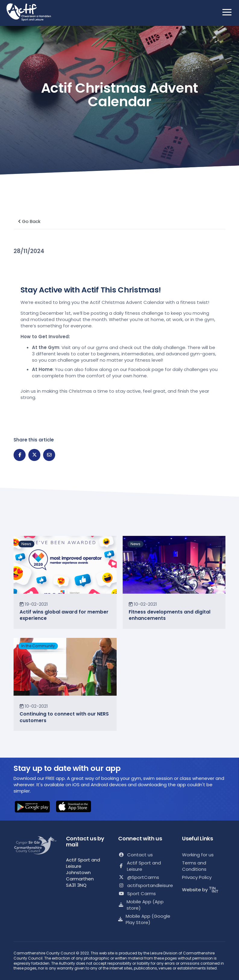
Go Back (29, 221)
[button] (32, 807)
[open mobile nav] (227, 12)
